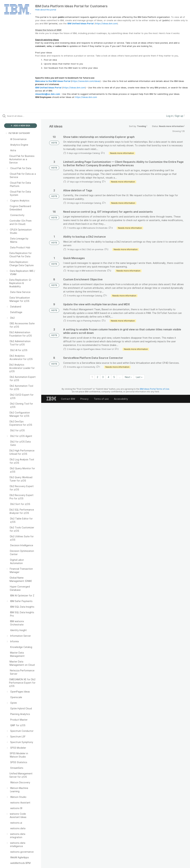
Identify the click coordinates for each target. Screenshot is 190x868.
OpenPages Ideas (92, 349)
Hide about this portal (46, 10)
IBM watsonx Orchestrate (95, 228)
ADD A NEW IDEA (20, 126)
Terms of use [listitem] (101, 399)
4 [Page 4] (108, 377)
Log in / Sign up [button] (175, 116)
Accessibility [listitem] (121, 399)
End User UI (108, 349)
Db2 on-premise (95, 249)
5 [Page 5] (114, 377)
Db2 (84, 249)
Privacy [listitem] (84, 399)
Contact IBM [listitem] (68, 399)
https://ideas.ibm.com (106, 23)
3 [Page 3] (103, 377)
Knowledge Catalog (90, 153)
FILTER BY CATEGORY (18, 133)
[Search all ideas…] (23, 116)
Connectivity (89, 367)
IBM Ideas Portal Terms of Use (155, 389)
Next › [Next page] (128, 377)
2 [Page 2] (97, 377)
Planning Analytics (92, 321)
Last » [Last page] (139, 377)
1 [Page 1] (92, 377)
